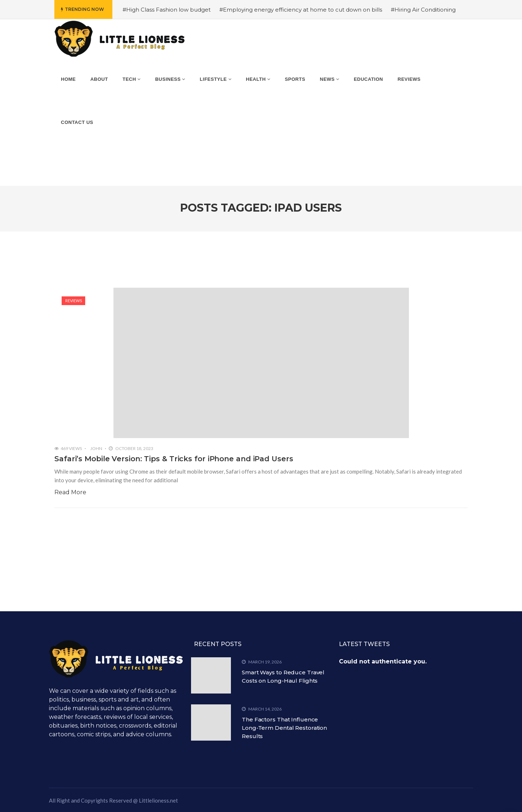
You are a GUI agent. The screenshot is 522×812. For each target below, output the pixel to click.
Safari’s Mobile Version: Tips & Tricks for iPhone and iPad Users (174, 459)
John (96, 448)
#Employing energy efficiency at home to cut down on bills (301, 10)
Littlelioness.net (158, 800)
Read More (70, 492)
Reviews (74, 301)
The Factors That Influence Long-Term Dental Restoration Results (284, 728)
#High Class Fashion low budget (167, 10)
